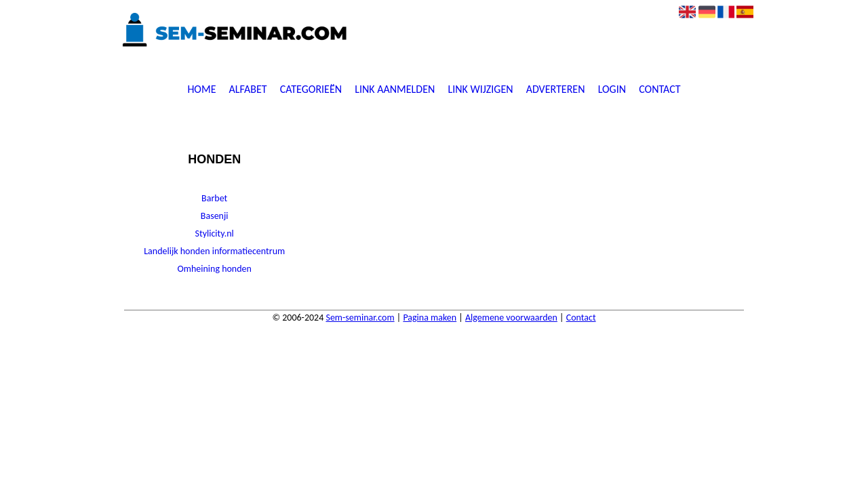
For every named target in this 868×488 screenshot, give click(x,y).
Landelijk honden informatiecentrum (214, 251)
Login (612, 90)
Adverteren (556, 90)
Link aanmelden (395, 90)
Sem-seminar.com (360, 318)
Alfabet (248, 90)
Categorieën (311, 90)
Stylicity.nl (215, 233)
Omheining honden (214, 269)
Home (201, 90)
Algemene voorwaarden (511, 318)
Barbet (214, 198)
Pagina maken (430, 318)
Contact (659, 90)
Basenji (215, 216)
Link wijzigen (480, 90)
